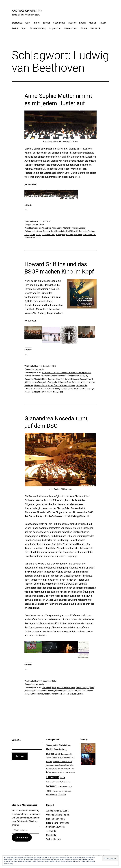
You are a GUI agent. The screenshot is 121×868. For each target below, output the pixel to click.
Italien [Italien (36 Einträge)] (49, 772)
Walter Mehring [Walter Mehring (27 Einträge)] (52, 795)
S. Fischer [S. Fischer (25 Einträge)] (60, 787)
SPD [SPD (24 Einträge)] (66, 787)
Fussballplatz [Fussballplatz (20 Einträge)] (50, 765)
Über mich (95, 28)
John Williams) (59, 382)
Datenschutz (71, 28)
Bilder (37, 23)
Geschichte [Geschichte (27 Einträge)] (69, 765)
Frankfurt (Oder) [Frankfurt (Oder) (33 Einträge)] (59, 762)
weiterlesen (30, 184)
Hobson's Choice (78, 379)
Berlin (54, 687)
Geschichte (59, 23)
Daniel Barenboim (58, 231)
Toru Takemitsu (90, 234)
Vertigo (53, 392)
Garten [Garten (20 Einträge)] (57, 765)
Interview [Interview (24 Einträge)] (71, 769)
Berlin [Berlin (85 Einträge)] (50, 749)
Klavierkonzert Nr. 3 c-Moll (66, 691)
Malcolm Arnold (41, 385)
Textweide (51, 831)
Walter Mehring (38, 28)
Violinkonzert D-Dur (33, 238)
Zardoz (60, 392)
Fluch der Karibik (63, 379)
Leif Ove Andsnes (85, 691)
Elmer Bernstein (49, 379)
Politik (15, 28)
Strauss (80, 694)
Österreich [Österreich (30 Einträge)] (62, 795)
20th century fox (49, 372)
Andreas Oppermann (27, 11)
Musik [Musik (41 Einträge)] (62, 777)
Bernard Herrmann (32, 376)
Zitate (84, 28)
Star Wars (81, 389)
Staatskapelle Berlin (74, 234)
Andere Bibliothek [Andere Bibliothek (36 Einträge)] (60, 745)
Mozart (47, 694)
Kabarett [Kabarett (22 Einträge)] (55, 772)
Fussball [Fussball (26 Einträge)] (69, 762)
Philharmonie (56, 694)
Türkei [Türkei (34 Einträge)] (49, 791)
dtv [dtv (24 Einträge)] (61, 758)
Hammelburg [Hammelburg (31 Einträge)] (51, 769)
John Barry (48, 382)
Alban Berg (47, 228)
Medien (93, 23)
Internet (72, 23)
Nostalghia (60, 234)
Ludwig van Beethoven (45, 234)
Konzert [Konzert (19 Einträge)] (60, 772)
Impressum (55, 28)
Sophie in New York (55, 827)
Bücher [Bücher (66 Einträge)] (50, 754)
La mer (32, 234)
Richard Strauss (69, 694)
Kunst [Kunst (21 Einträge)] (69, 772)
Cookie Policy (9, 864)
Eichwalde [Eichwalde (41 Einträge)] (67, 758)
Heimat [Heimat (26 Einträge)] (65, 769)
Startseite (17, 23)
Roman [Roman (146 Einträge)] (51, 786)
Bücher (46, 23)
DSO (35, 691)
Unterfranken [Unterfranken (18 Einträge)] (67, 791)
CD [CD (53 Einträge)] (56, 754)
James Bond (37, 382)
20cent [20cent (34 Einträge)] (49, 745)
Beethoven (74, 228)
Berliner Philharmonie (66, 687)
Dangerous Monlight (33, 379)
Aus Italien (46, 687)
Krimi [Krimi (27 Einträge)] (65, 772)
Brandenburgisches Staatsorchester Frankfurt (60, 376)
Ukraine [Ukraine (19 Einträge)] (61, 791)
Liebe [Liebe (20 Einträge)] (73, 772)
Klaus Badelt (72, 382)
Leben (82, 23)
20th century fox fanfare (66, 372)
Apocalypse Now (84, 372)
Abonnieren (22, 838)
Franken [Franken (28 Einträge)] (49, 762)
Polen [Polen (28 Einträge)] (61, 782)
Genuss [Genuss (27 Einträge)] (62, 765)
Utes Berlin (51, 835)
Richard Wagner (56, 389)
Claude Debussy (43, 231)
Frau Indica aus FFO (56, 819)
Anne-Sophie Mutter (60, 228)
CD (86, 376)
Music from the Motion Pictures (62, 385)
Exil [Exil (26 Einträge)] (73, 758)
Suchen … (16, 740)
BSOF (82, 376)
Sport (24, 28)
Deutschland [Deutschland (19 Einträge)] (66, 754)
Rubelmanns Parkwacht (57, 823)
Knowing (82, 382)
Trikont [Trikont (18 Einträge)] (70, 787)
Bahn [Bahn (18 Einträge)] (69, 745)
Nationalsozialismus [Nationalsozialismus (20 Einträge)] (52, 782)
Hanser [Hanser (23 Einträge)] (59, 769)
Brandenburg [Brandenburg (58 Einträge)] (60, 749)
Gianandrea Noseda (46, 691)
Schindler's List (70, 389)
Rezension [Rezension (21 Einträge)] (67, 782)
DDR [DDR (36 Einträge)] (60, 754)
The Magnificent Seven (40, 392)
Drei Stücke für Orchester (77, 231)
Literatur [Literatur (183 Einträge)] (53, 777)
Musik (103, 23)
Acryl (28, 23)
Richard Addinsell (41, 389)
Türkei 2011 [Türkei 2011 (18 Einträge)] (55, 791)
